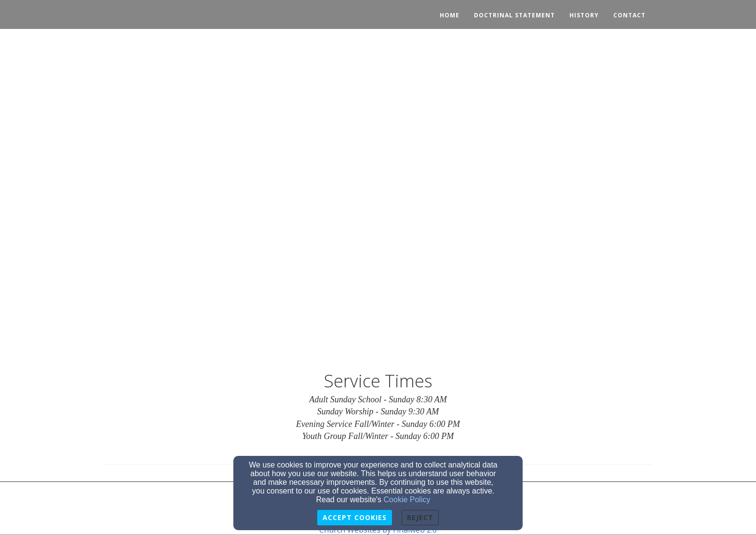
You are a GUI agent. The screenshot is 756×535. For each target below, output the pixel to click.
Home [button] (450, 15)
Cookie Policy (407, 500)
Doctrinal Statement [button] (514, 15)
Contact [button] (629, 15)
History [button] (584, 15)
